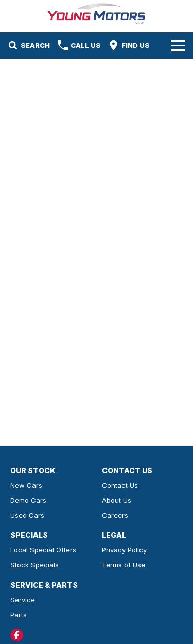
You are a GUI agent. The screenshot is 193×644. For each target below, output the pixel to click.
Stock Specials (34, 565)
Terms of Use (124, 565)
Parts (19, 615)
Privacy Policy (124, 550)
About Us (117, 500)
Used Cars (27, 515)
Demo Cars (28, 500)
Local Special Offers (43, 550)
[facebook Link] (17, 635)
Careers (115, 515)
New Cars (26, 485)
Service (23, 600)
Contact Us (120, 485)
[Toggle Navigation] (178, 45)
